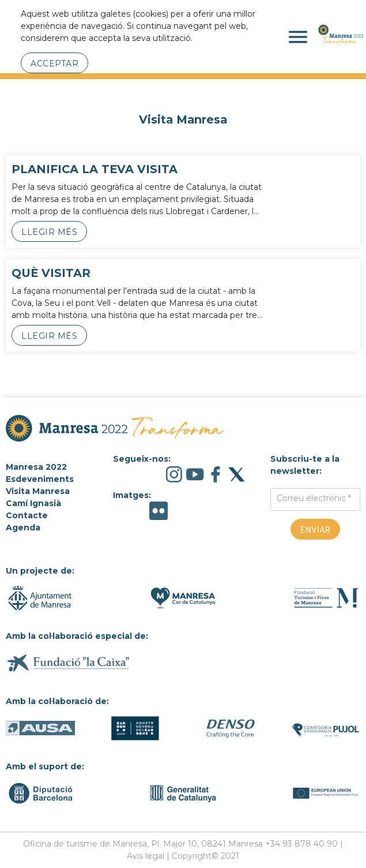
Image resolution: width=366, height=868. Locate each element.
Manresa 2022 (36, 467)
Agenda (23, 527)
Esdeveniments (40, 479)
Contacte (27, 515)
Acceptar (54, 63)
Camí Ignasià (33, 503)
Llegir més (49, 232)
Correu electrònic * (314, 498)
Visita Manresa (38, 491)
